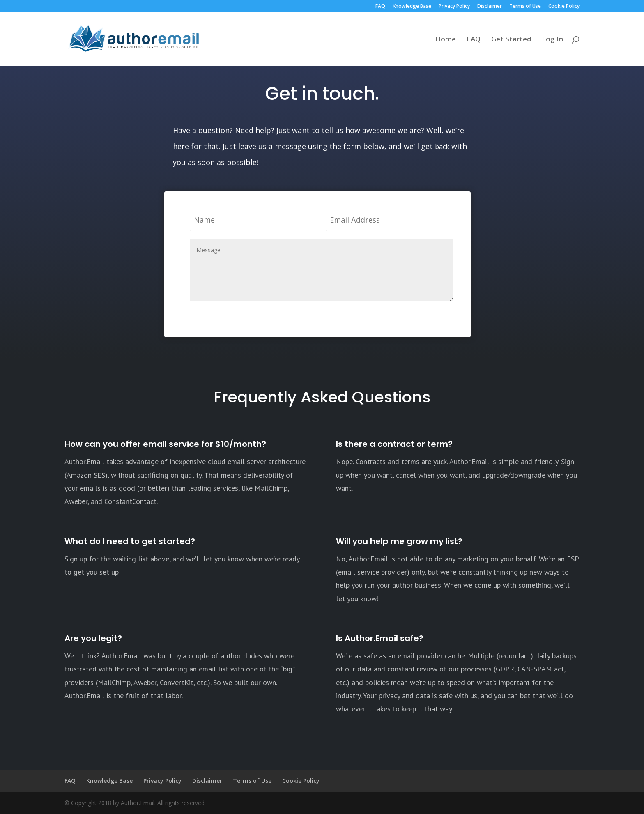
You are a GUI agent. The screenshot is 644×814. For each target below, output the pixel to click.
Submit (430, 315)
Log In (552, 40)
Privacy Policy (454, 7)
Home (445, 40)
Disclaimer (490, 7)
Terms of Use (525, 7)
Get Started (511, 40)
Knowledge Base (412, 7)
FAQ (380, 7)
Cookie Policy (564, 7)
